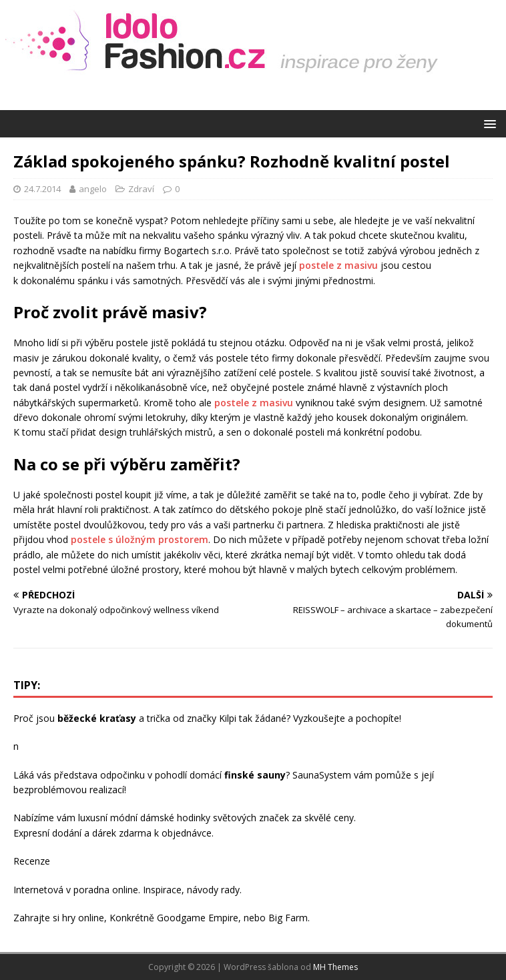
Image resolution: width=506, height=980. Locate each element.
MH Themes (335, 967)
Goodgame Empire (198, 918)
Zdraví (141, 189)
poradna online (106, 890)
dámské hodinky (175, 818)
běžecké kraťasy (97, 718)
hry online (83, 918)
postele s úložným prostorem (140, 539)
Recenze (32, 861)
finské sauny (255, 775)
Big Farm (288, 918)
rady (230, 890)
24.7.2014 (42, 189)
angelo (93, 189)
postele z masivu (338, 265)
